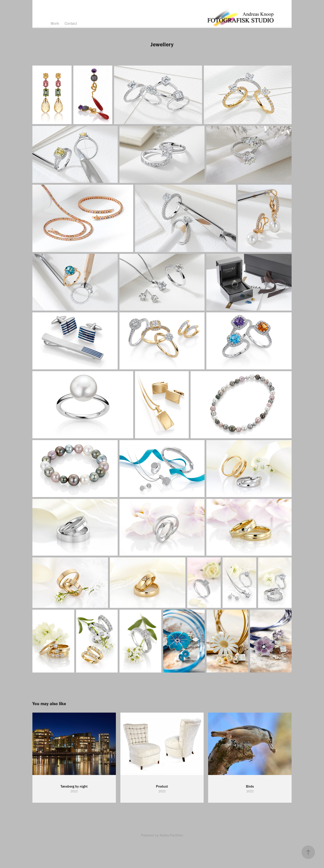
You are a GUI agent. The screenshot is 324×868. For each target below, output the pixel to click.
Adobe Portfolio (171, 835)
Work (55, 23)
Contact (71, 23)
